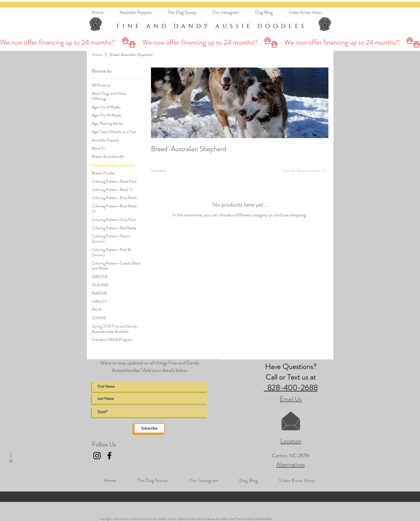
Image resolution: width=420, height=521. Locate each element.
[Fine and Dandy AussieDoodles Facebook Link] (109, 456)
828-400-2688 (291, 388)
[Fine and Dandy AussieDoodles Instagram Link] (97, 456)
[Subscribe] (149, 428)
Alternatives (291, 465)
